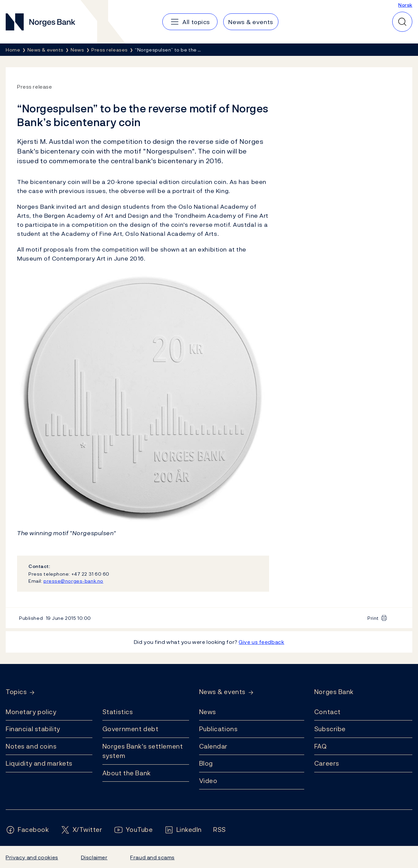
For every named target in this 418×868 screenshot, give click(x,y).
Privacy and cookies (32, 857)
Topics (16, 692)
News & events (222, 692)
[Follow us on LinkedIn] (183, 830)
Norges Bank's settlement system (143, 751)
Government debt (130, 729)
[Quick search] (402, 22)
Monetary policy (31, 712)
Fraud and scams (152, 857)
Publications (219, 729)
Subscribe (330, 729)
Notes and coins (31, 746)
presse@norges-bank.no (73, 581)
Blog (206, 763)
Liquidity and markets (39, 763)
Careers (327, 763)
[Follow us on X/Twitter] (81, 830)
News (208, 712)
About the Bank (127, 773)
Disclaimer (94, 857)
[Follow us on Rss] (220, 830)
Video (208, 781)
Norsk (405, 5)
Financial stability (33, 729)
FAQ (321, 746)
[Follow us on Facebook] (27, 830)
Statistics (118, 712)
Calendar (214, 746)
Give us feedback (261, 642)
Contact (327, 712)
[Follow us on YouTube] (133, 830)
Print (373, 618)
